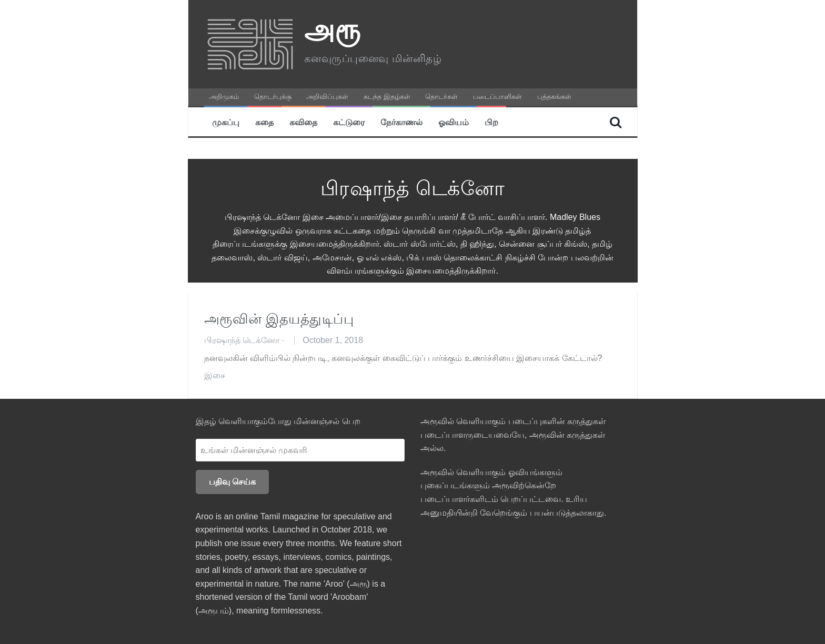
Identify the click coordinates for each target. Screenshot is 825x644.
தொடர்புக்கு (273, 97)
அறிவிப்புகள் (327, 97)
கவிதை (303, 122)
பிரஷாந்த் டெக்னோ (242, 340)
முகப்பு (226, 122)
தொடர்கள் (441, 97)
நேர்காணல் (401, 122)
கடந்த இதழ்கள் (387, 97)
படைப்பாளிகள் (497, 97)
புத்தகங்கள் (554, 97)
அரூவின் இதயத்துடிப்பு (279, 319)
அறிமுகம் (224, 97)
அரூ (333, 29)
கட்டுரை (349, 122)
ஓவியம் (454, 122)
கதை (264, 122)
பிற (491, 122)
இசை (215, 375)
